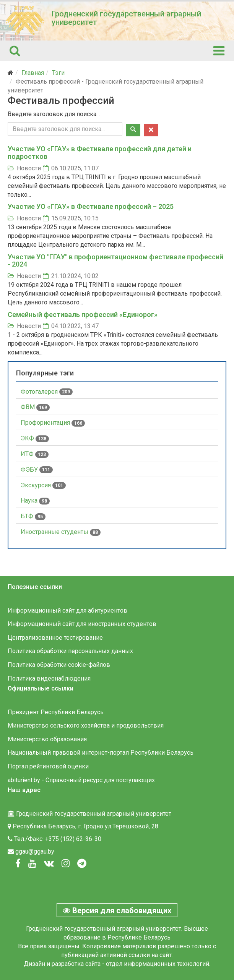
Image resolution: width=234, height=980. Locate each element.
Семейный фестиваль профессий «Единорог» (83, 315)
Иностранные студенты (61, 532)
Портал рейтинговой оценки (48, 766)
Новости (29, 168)
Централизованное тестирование (55, 638)
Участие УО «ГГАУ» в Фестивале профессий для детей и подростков (100, 153)
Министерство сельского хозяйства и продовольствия (86, 725)
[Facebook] (18, 864)
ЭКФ (35, 438)
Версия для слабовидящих (117, 910)
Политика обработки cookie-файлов (59, 665)
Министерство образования (47, 739)
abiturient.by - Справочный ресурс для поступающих (81, 780)
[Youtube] (32, 864)
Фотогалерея (47, 392)
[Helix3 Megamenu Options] (219, 51)
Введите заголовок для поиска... (54, 114)
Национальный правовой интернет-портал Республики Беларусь (101, 753)
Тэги (58, 73)
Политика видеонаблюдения (49, 678)
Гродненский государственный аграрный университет (126, 18)
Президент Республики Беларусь (56, 712)
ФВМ (35, 407)
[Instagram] (66, 864)
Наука (35, 501)
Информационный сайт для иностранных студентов (82, 624)
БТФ (33, 516)
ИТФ (35, 454)
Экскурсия (43, 485)
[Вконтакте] (49, 864)
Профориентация (53, 423)
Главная (33, 73)
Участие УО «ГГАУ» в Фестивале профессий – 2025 (91, 206)
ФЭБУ (37, 470)
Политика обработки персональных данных (70, 651)
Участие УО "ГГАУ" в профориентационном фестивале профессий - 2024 (115, 261)
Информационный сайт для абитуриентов (67, 610)
